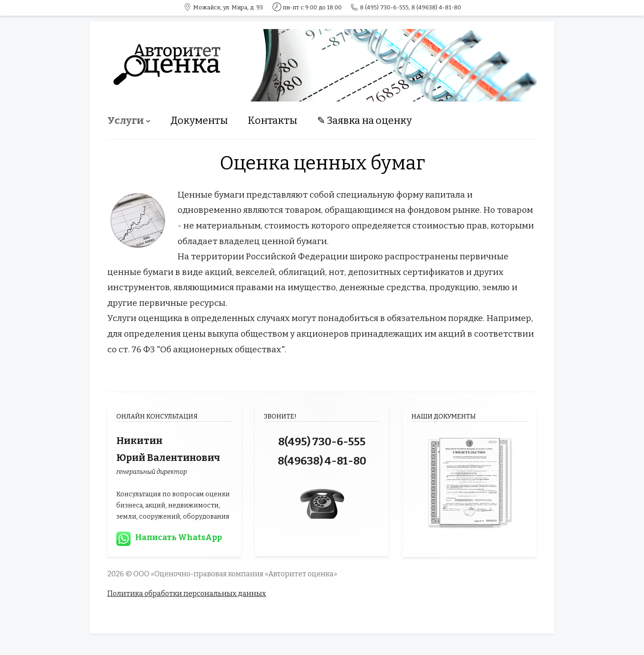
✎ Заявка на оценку (364, 120)
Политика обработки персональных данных (187, 594)
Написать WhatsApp (178, 537)
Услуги (126, 120)
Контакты (273, 120)
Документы (199, 120)
